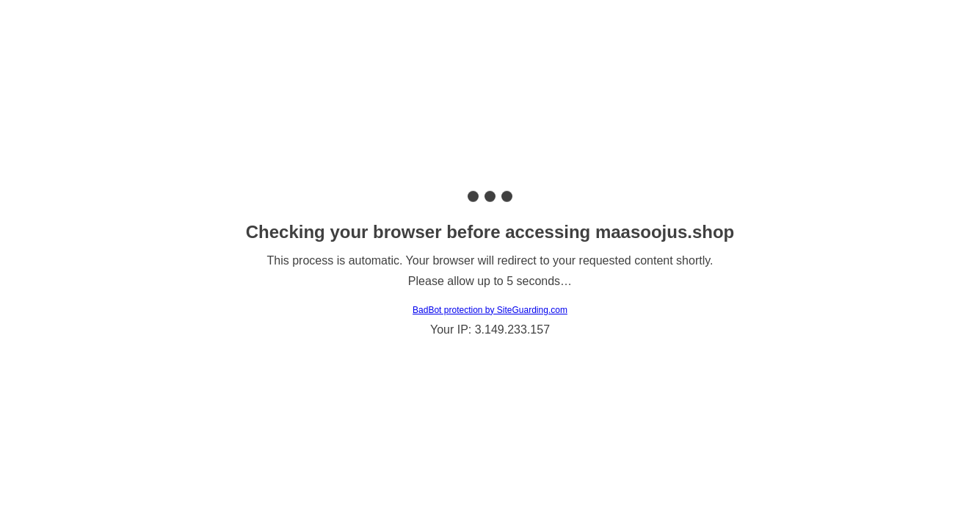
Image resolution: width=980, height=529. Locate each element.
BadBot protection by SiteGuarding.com (490, 310)
